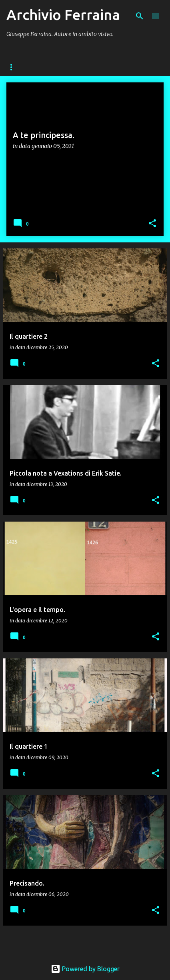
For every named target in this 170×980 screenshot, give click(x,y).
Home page (21, 67)
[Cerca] (140, 16)
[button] (152, 224)
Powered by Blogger (85, 969)
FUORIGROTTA (72, 67)
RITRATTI (119, 67)
